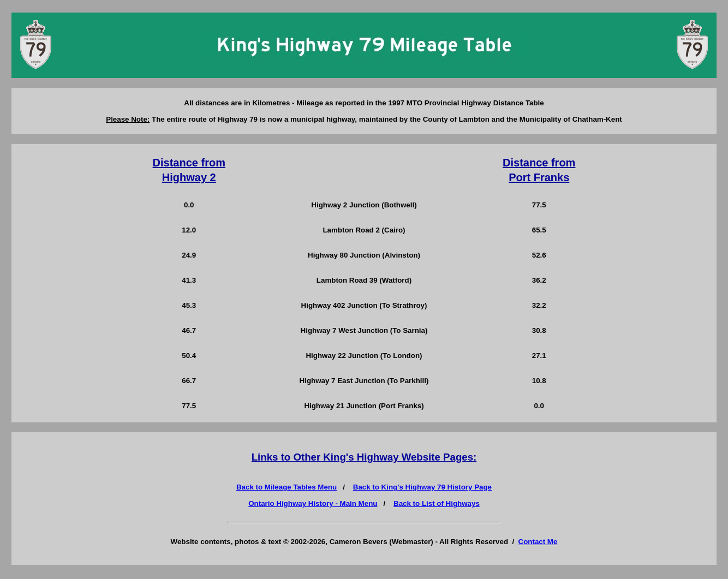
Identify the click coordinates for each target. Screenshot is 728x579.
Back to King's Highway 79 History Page (422, 487)
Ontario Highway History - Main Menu (313, 503)
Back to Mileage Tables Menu (287, 487)
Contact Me (538, 542)
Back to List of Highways (437, 503)
